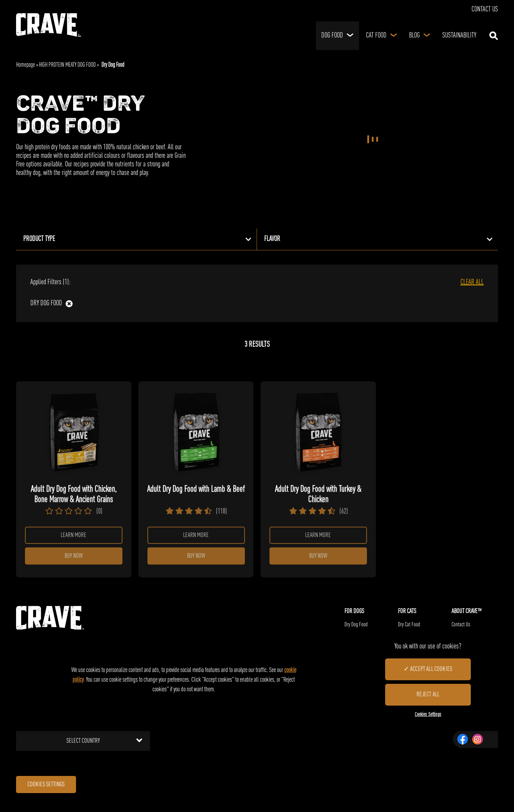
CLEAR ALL (472, 282)
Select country (104, 746)
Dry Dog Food (46, 304)
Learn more (74, 537)
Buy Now (74, 560)
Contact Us (485, 10)
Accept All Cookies (431, 669)
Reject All (428, 695)
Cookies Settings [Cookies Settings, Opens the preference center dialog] (428, 715)
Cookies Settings (52, 791)
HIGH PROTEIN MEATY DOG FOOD (67, 65)
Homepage (26, 65)
